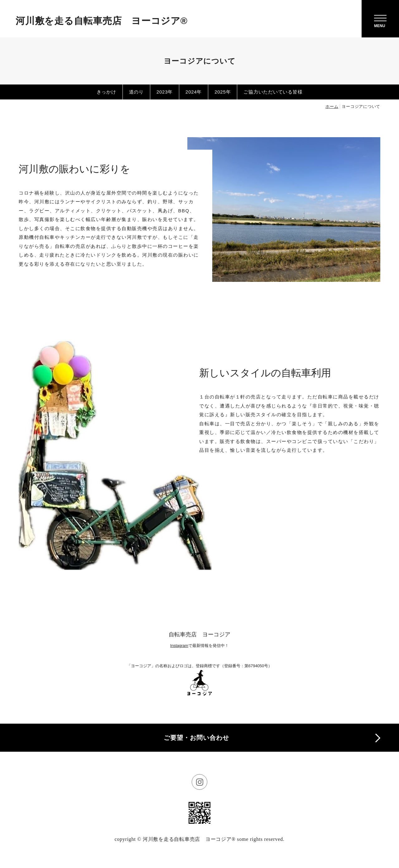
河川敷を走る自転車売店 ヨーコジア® (102, 21)
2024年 (194, 92)
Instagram (179, 646)
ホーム (332, 106)
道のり (136, 92)
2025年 (223, 92)
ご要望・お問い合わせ (196, 738)
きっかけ (106, 92)
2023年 (165, 92)
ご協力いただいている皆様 (273, 92)
